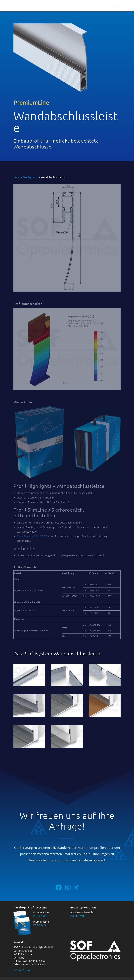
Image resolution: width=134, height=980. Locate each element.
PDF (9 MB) (40, 925)
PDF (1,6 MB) (77, 916)
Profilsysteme (31, 177)
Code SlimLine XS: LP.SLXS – (33, 536)
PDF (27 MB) (40, 916)
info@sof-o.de (22, 970)
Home (17, 177)
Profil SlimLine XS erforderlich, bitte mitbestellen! (49, 513)
